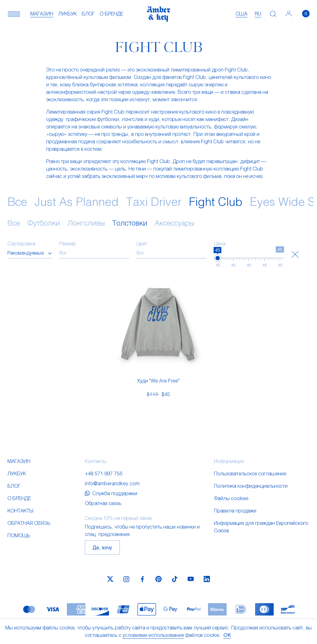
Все (17, 201)
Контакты (20, 510)
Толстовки (130, 223)
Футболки (44, 223)
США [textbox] (241, 13)
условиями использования (153, 635)
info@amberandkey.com (112, 483)
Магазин (42, 13)
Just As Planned (76, 201)
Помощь (19, 535)
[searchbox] (94, 253)
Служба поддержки (111, 493)
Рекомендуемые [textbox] (26, 253)
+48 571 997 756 (104, 473)
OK (227, 635)
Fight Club (216, 201)
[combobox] (30, 253)
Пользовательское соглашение (250, 473)
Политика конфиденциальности (251, 486)
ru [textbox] (258, 13)
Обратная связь (29, 523)
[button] (14, 14)
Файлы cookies (231, 498)
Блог (88, 13)
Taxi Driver (154, 201)
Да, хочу (102, 547)
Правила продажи (235, 510)
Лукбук (67, 13)
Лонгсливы (86, 223)
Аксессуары (175, 223)
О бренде (111, 13)
